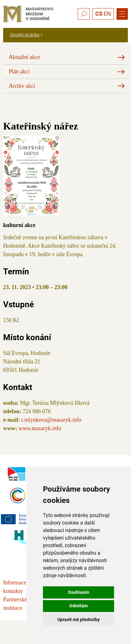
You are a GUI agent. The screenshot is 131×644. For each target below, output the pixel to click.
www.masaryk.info (40, 428)
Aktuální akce (24, 57)
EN (107, 14)
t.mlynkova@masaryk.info (51, 420)
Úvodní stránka (25, 35)
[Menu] (122, 14)
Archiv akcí (22, 86)
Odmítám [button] (79, 606)
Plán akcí (19, 71)
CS (99, 14)
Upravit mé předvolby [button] (79, 620)
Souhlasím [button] (79, 592)
